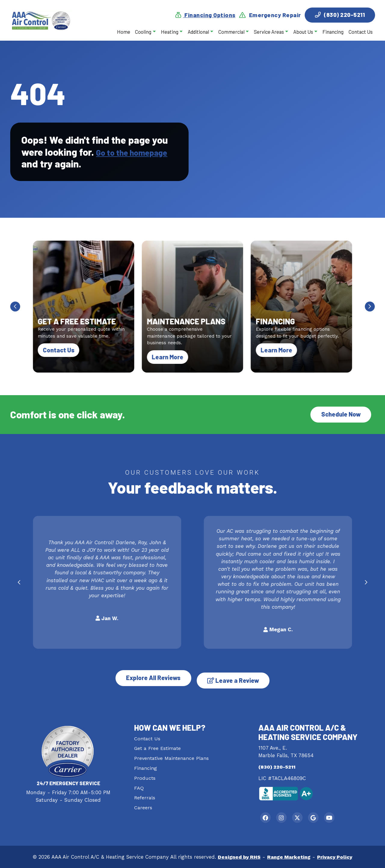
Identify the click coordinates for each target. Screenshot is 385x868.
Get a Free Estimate (158, 745)
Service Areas (269, 32)
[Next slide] (370, 307)
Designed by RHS (238, 857)
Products (145, 775)
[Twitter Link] (305, 816)
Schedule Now (340, 415)
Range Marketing (289, 857)
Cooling (143, 32)
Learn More (171, 357)
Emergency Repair (270, 15)
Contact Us (360, 32)
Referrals (145, 794)
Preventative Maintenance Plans (173, 755)
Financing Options (205, 15)
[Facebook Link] (267, 816)
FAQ (139, 784)
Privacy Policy (336, 857)
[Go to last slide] (15, 307)
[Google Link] (323, 816)
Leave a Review (238, 677)
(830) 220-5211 (340, 15)
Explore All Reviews (149, 677)
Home (123, 32)
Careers (143, 804)
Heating (169, 32)
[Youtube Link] (342, 816)
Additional (198, 32)
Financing (333, 32)
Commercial (231, 32)
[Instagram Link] (286, 816)
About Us (303, 32)
